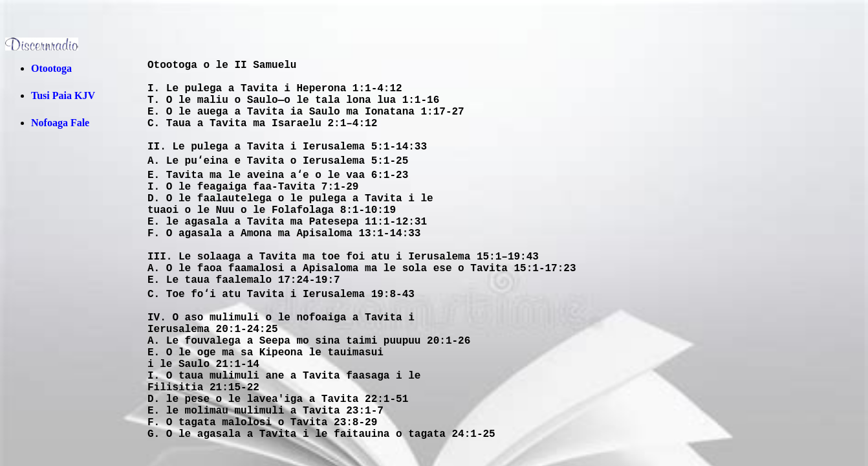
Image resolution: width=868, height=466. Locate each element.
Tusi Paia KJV (63, 95)
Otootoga (51, 68)
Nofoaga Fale (60, 123)
